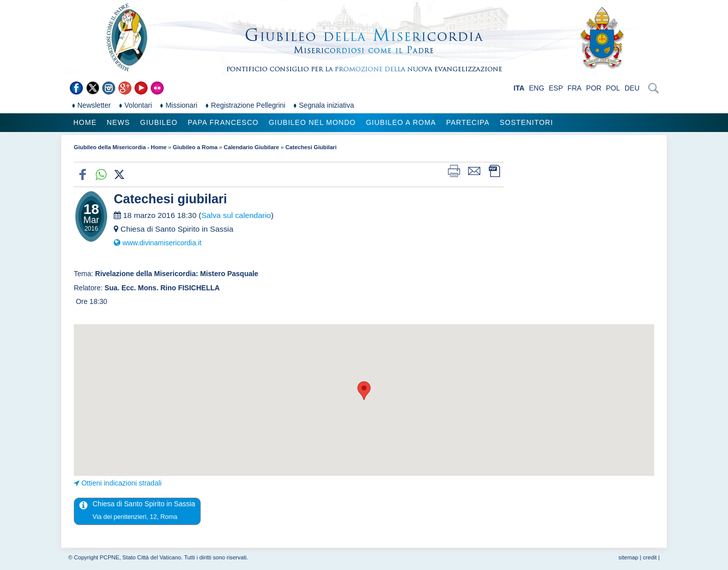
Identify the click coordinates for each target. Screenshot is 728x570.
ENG (536, 88)
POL (613, 88)
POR (594, 88)
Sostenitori (526, 122)
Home (85, 122)
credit (650, 557)
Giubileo (159, 122)
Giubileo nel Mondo (312, 122)
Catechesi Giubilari (311, 147)
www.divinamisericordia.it (162, 243)
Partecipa (468, 122)
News (118, 122)
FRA (574, 88)
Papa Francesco (223, 122)
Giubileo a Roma (401, 122)
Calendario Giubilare (252, 147)
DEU (632, 88)
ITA (519, 88)
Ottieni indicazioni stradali (122, 483)
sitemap (628, 557)
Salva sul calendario (236, 215)
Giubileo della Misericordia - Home (120, 147)
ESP (556, 88)
